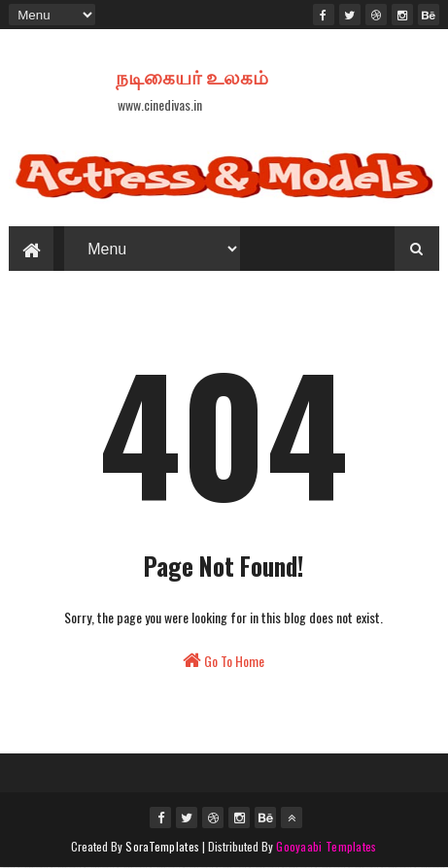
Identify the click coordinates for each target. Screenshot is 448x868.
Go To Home (224, 661)
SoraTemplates (162, 846)
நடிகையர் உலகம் (192, 76)
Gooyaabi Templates (326, 846)
